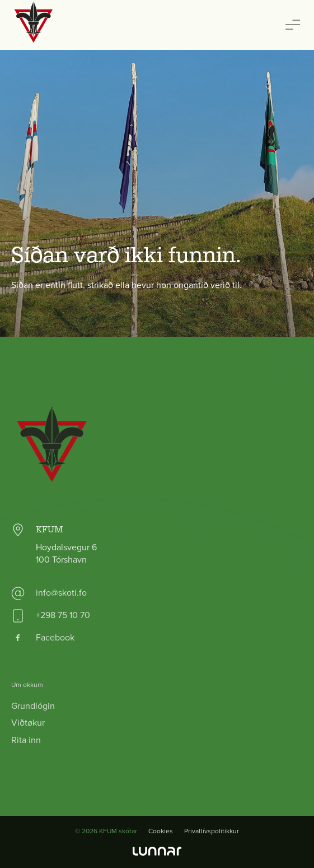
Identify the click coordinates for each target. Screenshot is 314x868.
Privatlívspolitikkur (212, 831)
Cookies (161, 831)
